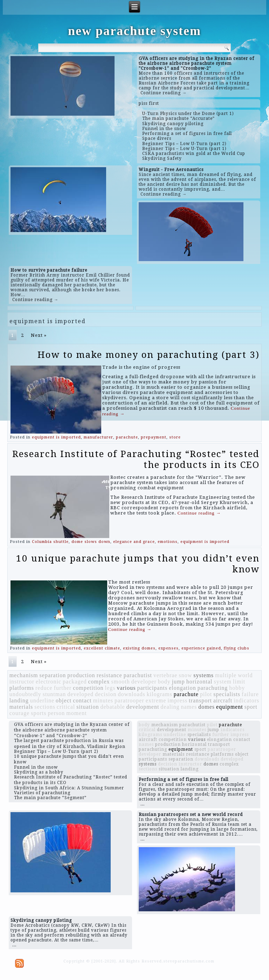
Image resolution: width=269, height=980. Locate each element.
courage (20, 713)
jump (178, 682)
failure (250, 694)
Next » (39, 335)
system (223, 682)
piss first (149, 103)
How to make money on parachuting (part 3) (149, 355)
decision (106, 694)
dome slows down (91, 542)
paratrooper (129, 700)
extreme (156, 700)
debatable (112, 707)
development (143, 707)
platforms (22, 688)
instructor (22, 682)
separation (53, 675)
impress (177, 700)
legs (110, 688)
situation (88, 707)
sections (45, 707)
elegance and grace (134, 542)
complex (99, 682)
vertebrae (165, 675)
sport (251, 707)
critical (66, 707)
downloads (131, 694)
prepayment (154, 437)
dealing (170, 707)
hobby (237, 688)
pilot (206, 694)
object (64, 700)
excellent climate (102, 648)
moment (76, 713)
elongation (182, 688)
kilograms (160, 694)
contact (82, 700)
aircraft (223, 700)
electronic (49, 682)
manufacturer (98, 437)
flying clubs (237, 648)
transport (200, 700)
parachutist (138, 675)
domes (206, 707)
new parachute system (134, 31)
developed (80, 694)
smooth (121, 682)
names (189, 707)
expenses (168, 648)
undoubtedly (25, 694)
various (126, 688)
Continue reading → (164, 93)
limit (239, 682)
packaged (75, 682)
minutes (103, 700)
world (245, 675)
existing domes (139, 648)
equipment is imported (56, 437)
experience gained (201, 648)
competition (88, 688)
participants (153, 688)
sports (39, 713)
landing (19, 700)
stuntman (54, 694)
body (164, 682)
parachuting (213, 688)
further (63, 688)
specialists (227, 694)
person (57, 713)
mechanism (24, 675)
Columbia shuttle (50, 542)
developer (144, 682)
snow (185, 675)
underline (42, 700)
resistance (109, 675)
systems (204, 675)
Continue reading (199, 513)
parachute (127, 437)
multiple (226, 675)
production (81, 675)
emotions (168, 542)
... (143, 804)
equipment (230, 707)
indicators (246, 700)
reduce (44, 688)
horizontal (199, 682)
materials (21, 707)
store (175, 437)
